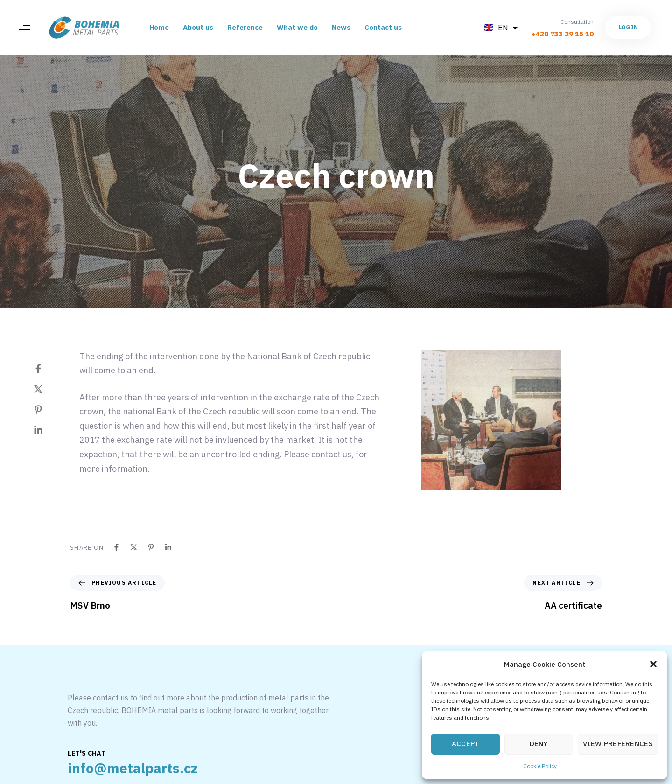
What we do (297, 27)
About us (198, 27)
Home (159, 27)
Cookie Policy (540, 766)
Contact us (383, 27)
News (341, 27)
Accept (466, 744)
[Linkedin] (48, 430)
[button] (653, 664)
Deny (539, 744)
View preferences (618, 744)
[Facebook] (48, 369)
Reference (245, 27)
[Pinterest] (48, 410)
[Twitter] (48, 389)
